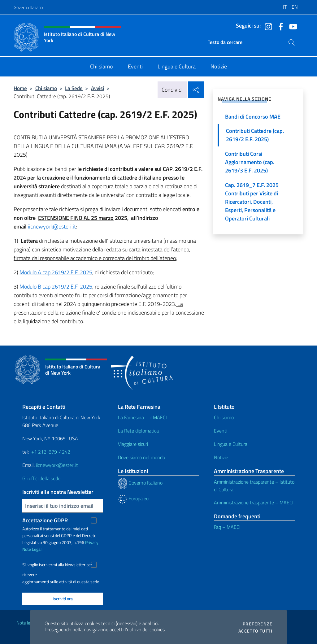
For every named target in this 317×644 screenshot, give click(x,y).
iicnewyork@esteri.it (52, 226)
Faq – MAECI (227, 527)
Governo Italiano (28, 7)
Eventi (221, 431)
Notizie (221, 457)
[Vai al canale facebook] (279, 26)
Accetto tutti (255, 631)
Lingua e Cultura (231, 444)
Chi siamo (46, 88)
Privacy (92, 542)
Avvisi (98, 88)
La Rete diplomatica (138, 431)
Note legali (27, 623)
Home (20, 88)
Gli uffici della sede (41, 478)
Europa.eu (133, 498)
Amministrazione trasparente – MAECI (254, 503)
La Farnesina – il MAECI (142, 417)
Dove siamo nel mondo (141, 457)
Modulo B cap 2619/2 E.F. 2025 (56, 287)
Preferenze (258, 624)
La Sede (74, 88)
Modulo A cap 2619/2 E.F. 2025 (56, 272)
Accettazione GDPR (45, 520)
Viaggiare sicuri (133, 444)
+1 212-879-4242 (51, 452)
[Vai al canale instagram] (267, 26)
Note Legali (32, 549)
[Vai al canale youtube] (292, 26)
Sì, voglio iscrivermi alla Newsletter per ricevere (57, 566)
